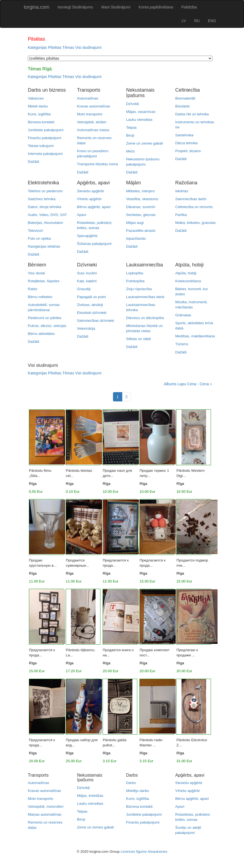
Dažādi (34, 162)
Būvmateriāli (185, 98)
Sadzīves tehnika (42, 199)
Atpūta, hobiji (186, 273)
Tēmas (68, 47)
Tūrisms (182, 344)
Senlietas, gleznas (141, 215)
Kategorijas (37, 47)
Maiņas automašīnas (45, 814)
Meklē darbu (38, 106)
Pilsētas (55, 47)
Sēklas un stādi (138, 339)
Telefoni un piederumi (45, 191)
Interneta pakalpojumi (45, 154)
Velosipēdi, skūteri (92, 122)
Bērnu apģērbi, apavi (94, 207)
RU (197, 21)
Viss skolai (36, 273)
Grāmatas (183, 315)
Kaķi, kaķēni (87, 281)
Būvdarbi (182, 106)
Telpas (131, 127)
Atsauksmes (157, 852)
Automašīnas (88, 98)
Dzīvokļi (133, 104)
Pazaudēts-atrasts (141, 231)
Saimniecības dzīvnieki (96, 321)
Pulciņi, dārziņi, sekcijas (47, 326)
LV (184, 21)
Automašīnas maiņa (93, 130)
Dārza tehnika (186, 143)
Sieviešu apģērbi (90, 191)
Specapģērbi (87, 236)
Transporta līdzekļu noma (97, 164)
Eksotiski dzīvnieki (92, 313)
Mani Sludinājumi (116, 7)
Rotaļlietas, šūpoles (44, 281)
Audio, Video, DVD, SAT (47, 215)
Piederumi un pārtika (44, 318)
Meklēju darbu (138, 791)
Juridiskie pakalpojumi (46, 130)
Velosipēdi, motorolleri (46, 807)
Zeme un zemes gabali (145, 143)
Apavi (81, 215)
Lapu (182, 384)
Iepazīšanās (136, 238)
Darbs (131, 783)
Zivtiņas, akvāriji (90, 305)
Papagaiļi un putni (91, 297)
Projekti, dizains (188, 151)
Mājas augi (135, 223)
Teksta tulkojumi (41, 146)
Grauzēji (84, 289)
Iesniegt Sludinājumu (75, 7)
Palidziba (189, 7)
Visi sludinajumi (88, 47)
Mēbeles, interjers (140, 191)
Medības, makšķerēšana (195, 336)
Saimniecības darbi (191, 199)
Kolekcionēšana (188, 281)
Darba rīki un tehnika (192, 114)
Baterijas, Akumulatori (45, 223)
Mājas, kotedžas (90, 796)
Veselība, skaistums (142, 199)
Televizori (35, 231)
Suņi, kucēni (87, 273)
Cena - (193, 384)
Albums (170, 384)
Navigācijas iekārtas (44, 246)
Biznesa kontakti (41, 122)
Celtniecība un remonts (194, 207)
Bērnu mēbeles (40, 297)
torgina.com (37, 7)
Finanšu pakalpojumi (44, 138)
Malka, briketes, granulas (195, 223)
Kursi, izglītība (39, 114)
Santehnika (184, 135)
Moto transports (90, 114)
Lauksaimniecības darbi (145, 297)
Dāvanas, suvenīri (141, 207)
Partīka (181, 215)
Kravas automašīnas (94, 106)
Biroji (130, 135)
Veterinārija (86, 328)
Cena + (206, 384)
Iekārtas (182, 191)
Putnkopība (135, 281)
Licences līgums (134, 852)
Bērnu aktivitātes (41, 334)
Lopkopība (135, 273)
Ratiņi (32, 289)
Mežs (130, 151)
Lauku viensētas (139, 120)
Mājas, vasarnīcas (141, 112)
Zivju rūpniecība (139, 289)
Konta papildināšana (156, 7)
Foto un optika (39, 238)
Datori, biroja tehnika (44, 207)
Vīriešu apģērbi (89, 199)
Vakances (36, 98)
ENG (212, 21)
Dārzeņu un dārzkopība (145, 318)
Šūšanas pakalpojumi (94, 244)
